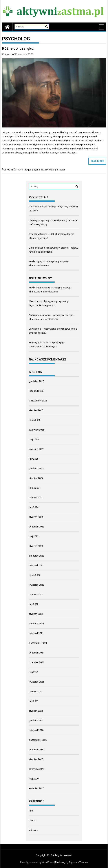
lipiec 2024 (35, 488)
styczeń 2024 (36, 517)
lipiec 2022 (35, 575)
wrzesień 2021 (37, 653)
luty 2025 (34, 459)
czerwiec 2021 (37, 662)
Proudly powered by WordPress (37, 862)
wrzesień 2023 (37, 527)
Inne (31, 811)
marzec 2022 (36, 594)
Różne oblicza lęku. (18, 48)
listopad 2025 (36, 391)
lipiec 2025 (35, 420)
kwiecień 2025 (36, 449)
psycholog (38, 170)
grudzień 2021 (36, 624)
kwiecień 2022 (36, 585)
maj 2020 (34, 779)
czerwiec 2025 (37, 430)
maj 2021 (34, 672)
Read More (97, 161)
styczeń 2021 (36, 711)
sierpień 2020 (36, 759)
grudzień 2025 (36, 381)
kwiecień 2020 (36, 788)
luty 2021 (34, 701)
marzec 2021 (36, 691)
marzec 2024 (36, 498)
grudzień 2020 (36, 720)
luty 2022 (34, 604)
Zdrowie (18, 170)
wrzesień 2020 (37, 750)
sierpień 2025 (36, 410)
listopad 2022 (36, 565)
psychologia (51, 170)
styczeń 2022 (36, 614)
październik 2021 (38, 643)
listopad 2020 (36, 730)
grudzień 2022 (36, 556)
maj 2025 (34, 439)
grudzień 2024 (36, 468)
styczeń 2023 (36, 546)
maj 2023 (34, 536)
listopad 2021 (36, 633)
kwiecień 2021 (36, 682)
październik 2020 (38, 740)
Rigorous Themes (78, 862)
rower (62, 170)
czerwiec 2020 (37, 769)
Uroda (32, 820)
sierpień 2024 (36, 478)
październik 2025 (38, 401)
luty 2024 (34, 507)
